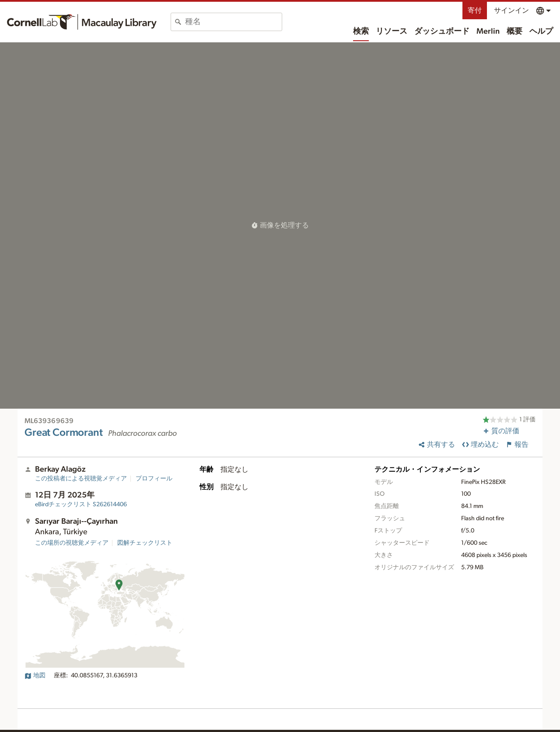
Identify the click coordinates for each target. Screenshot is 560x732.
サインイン (511, 11)
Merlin (488, 32)
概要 (514, 32)
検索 (361, 32)
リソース (392, 32)
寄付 (475, 11)
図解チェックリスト (145, 543)
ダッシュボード (442, 32)
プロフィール (154, 479)
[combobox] (233, 22)
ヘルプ (541, 32)
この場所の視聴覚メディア (72, 543)
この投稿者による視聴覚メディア (81, 479)
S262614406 (81, 504)
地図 (35, 676)
